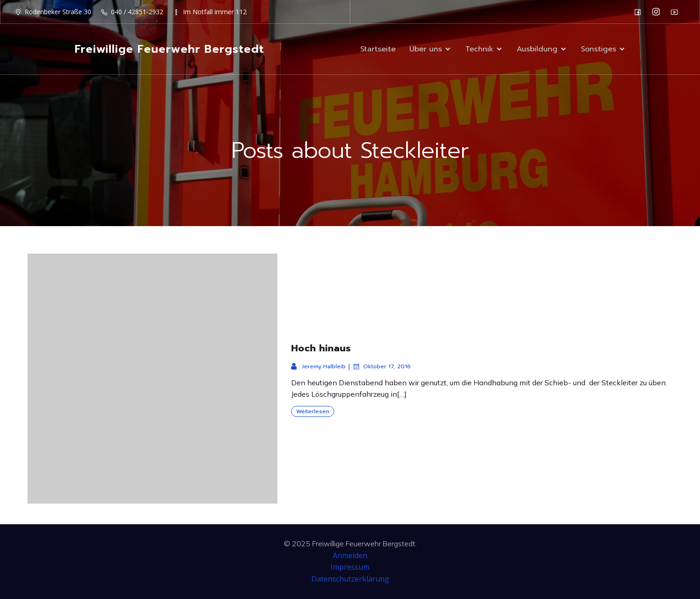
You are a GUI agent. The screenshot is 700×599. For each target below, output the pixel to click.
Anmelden (350, 555)
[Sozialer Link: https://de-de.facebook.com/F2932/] (640, 12)
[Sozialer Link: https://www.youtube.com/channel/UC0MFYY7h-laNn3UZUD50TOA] (677, 12)
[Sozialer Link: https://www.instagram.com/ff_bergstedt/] (658, 12)
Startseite (378, 49)
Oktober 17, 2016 (382, 366)
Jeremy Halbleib (318, 366)
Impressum (350, 567)
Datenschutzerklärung (350, 579)
